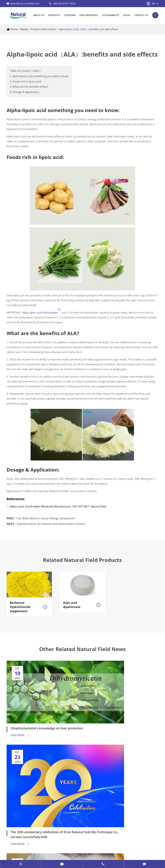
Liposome (70, 15)
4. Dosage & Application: (25, 92)
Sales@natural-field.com (25, 4)
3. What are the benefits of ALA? (29, 87)
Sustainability (111, 15)
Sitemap (12, 854)
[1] (59, 309)
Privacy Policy (31, 854)
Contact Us (141, 15)
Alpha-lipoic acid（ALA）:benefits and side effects (89, 29)
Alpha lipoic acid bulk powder (40, 313)
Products (54, 15)
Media (127, 15)
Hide (36, 71)
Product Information (43, 29)
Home (14, 29)
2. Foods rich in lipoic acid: (26, 81)
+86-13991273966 (27, 811)
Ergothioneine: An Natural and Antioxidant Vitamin (51, 521)
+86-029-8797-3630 (64, 4)
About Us (39, 15)
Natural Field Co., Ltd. (35, 847)
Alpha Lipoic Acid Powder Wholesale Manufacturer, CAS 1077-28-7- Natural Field (58, 506)
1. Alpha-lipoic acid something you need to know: (39, 76)
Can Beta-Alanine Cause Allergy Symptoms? (46, 515)
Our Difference (89, 15)
